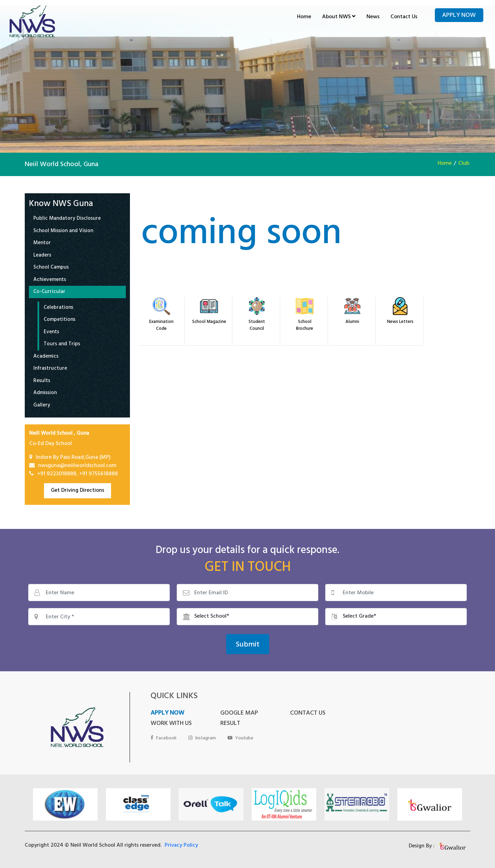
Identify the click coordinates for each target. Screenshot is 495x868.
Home (304, 17)
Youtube (240, 739)
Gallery (42, 406)
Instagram (202, 739)
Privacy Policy (181, 846)
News (373, 17)
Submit (248, 645)
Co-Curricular (49, 292)
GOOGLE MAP (239, 714)
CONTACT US (308, 714)
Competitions (59, 320)
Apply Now (459, 16)
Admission (45, 394)
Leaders (42, 256)
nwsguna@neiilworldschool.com (77, 466)
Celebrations (58, 308)
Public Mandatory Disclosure (67, 219)
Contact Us (404, 17)
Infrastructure (50, 369)
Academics (46, 357)
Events (51, 333)
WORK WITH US (171, 724)
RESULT (230, 724)
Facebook (164, 739)
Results (42, 382)
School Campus (51, 268)
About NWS (339, 17)
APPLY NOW (167, 714)
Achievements (50, 280)
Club (464, 164)
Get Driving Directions (78, 491)
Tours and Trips (62, 345)
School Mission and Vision (63, 232)
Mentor (42, 244)
